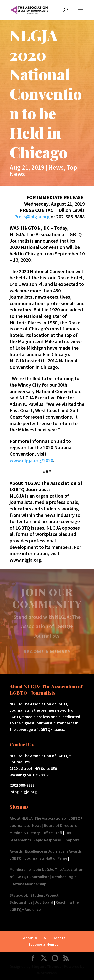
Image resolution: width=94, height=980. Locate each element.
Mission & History (25, 833)
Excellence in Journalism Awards (53, 851)
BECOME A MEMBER (47, 652)
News (56, 167)
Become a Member (44, 944)
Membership (20, 869)
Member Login (64, 877)
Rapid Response (47, 840)
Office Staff (52, 833)
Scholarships (21, 902)
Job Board (44, 902)
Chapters (71, 840)
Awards (16, 851)
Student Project (44, 895)
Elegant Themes (46, 966)
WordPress (47, 973)
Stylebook (19, 895)
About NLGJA (35, 938)
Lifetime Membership (28, 884)
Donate (59, 938)
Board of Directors (60, 825)
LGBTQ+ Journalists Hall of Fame (38, 858)
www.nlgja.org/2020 (31, 460)
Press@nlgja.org (32, 216)
